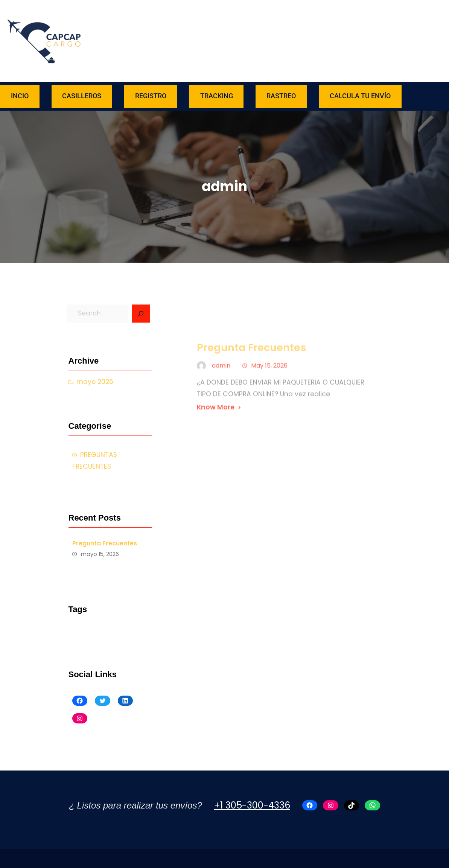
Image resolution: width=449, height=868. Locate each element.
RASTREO (281, 96)
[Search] (141, 314)
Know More (216, 432)
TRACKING (217, 96)
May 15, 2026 (269, 391)
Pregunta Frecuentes (105, 543)
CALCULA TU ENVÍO (360, 96)
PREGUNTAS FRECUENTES (95, 461)
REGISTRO (151, 96)
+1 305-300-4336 (252, 805)
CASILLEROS (82, 96)
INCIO (20, 96)
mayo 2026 (95, 382)
